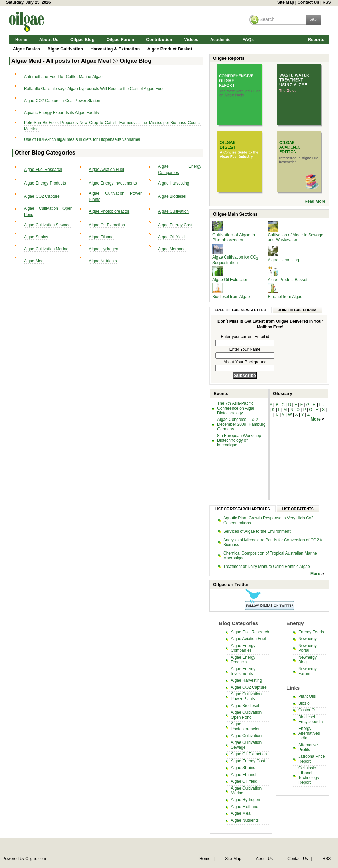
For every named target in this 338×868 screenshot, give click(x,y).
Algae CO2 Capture (42, 196)
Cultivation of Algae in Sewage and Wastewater (296, 237)
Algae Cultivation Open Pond (246, 715)
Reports (316, 40)
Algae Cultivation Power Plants (246, 696)
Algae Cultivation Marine (46, 249)
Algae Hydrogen (103, 249)
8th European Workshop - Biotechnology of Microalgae (241, 440)
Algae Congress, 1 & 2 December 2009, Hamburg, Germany (242, 424)
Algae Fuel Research (43, 170)
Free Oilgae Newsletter (241, 310)
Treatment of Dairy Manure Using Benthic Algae (267, 567)
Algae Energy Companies (243, 648)
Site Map (286, 2)
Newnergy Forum (308, 671)
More (316, 419)
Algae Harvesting (174, 183)
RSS (327, 2)
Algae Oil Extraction (107, 225)
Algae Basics (26, 49)
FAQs (248, 40)
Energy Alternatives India (309, 733)
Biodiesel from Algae (231, 297)
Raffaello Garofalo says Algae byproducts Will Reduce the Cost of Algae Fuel (94, 89)
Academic (221, 40)
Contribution (159, 40)
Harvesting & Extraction (115, 49)
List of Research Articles (242, 509)
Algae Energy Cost (175, 225)
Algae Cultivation (65, 49)
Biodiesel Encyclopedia (311, 719)
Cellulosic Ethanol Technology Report (309, 775)
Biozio (304, 703)
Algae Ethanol (102, 237)
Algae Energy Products (45, 183)
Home (21, 40)
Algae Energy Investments (113, 183)
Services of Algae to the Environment (257, 531)
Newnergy (308, 639)
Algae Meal (34, 261)
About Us (49, 40)
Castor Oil (307, 710)
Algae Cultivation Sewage (47, 225)
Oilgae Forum (121, 40)
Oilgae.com (36, 859)
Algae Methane (172, 249)
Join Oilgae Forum (297, 310)
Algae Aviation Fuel (106, 170)
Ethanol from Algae (285, 297)
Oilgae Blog (82, 40)
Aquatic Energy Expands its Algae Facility (62, 113)
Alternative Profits (308, 747)
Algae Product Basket (170, 49)
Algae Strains (36, 237)
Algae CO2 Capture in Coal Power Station (62, 101)
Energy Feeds (311, 632)
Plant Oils (307, 696)
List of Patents (298, 509)
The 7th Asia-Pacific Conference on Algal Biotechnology (236, 408)
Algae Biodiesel (172, 196)
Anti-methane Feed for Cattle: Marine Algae (63, 77)
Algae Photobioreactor (109, 211)
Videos (191, 40)
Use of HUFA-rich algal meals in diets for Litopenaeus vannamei (82, 139)
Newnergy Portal (308, 648)
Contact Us (308, 2)
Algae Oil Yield (171, 237)
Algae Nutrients (103, 261)
